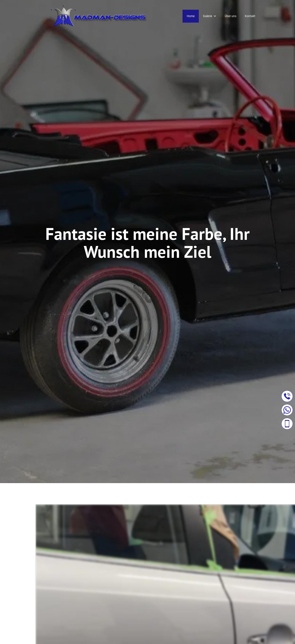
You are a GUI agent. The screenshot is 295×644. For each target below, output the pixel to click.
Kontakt (250, 16)
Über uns (231, 16)
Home (191, 16)
